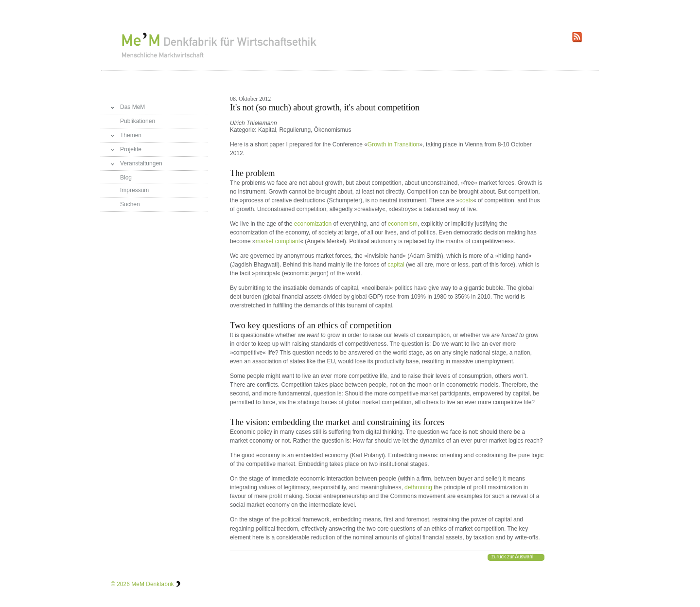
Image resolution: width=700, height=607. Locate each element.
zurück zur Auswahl (512, 557)
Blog (126, 178)
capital (396, 265)
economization (313, 224)
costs (466, 200)
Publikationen (138, 121)
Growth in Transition (394, 144)
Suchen (130, 204)
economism (403, 224)
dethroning (418, 487)
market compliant (278, 241)
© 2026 (120, 584)
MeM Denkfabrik (152, 584)
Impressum (134, 190)
